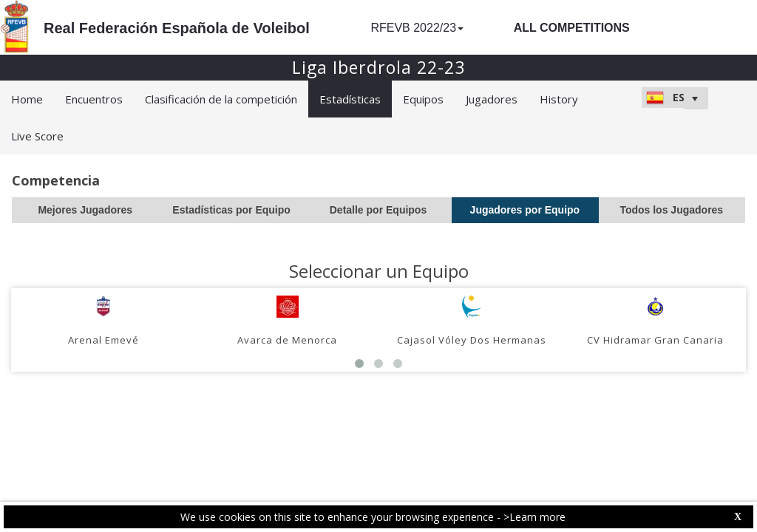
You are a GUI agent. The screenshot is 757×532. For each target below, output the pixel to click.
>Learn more (534, 517)
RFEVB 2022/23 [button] (417, 28)
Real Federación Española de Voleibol (177, 28)
